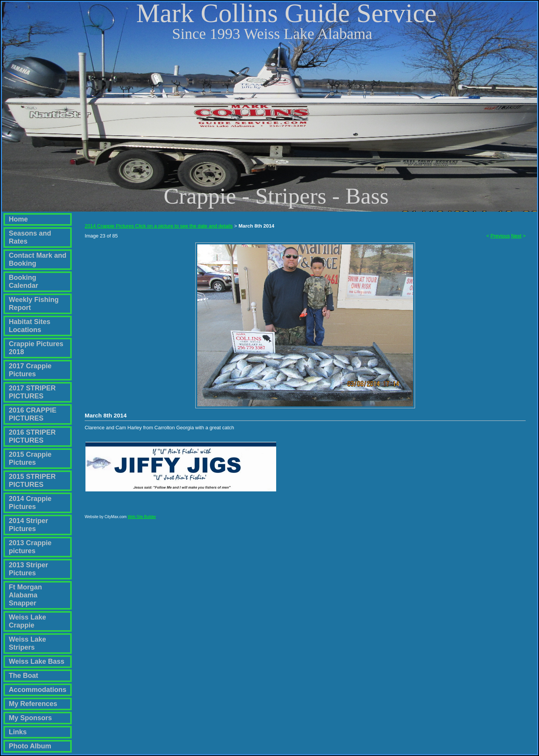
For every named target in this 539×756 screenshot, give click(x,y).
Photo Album (30, 746)
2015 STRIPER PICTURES (32, 481)
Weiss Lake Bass (37, 661)
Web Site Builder (142, 520)
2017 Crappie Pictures (30, 370)
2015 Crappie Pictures (30, 458)
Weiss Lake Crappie (27, 621)
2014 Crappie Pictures (30, 503)
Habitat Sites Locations (30, 326)
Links (18, 732)
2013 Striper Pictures (28, 569)
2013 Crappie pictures (30, 547)
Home (18, 219)
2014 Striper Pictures (28, 525)
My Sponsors (30, 718)
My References (33, 704)
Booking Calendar (23, 282)
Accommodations (38, 690)
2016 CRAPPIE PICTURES (33, 414)
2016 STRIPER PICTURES (32, 436)
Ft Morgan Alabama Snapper (25, 595)
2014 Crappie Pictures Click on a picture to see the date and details (159, 226)
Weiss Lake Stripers (27, 643)
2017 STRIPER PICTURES (32, 392)
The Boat (23, 676)
